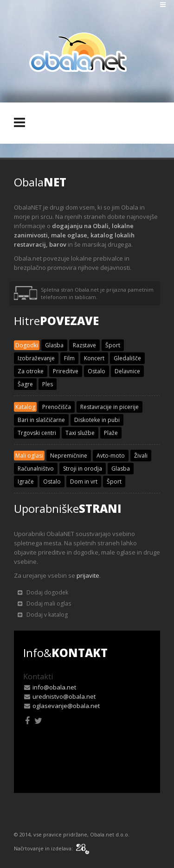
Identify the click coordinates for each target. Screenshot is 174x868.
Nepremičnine (69, 456)
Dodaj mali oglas (44, 603)
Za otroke (31, 371)
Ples (48, 384)
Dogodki (27, 345)
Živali (141, 456)
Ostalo (97, 371)
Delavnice (127, 371)
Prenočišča (57, 407)
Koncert (94, 358)
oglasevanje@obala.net (66, 706)
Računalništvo (36, 469)
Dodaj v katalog (43, 615)
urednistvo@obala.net (64, 696)
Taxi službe (80, 433)
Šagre (25, 384)
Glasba (54, 345)
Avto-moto (111, 456)
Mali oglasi (29, 456)
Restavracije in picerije (110, 407)
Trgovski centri (37, 433)
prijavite (88, 575)
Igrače (26, 482)
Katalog (25, 407)
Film (69, 358)
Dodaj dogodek (43, 592)
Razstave (84, 345)
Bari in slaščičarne (41, 420)
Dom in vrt (84, 482)
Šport (113, 345)
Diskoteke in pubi (97, 420)
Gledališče (127, 358)
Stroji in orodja (83, 469)
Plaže (111, 433)
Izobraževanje (36, 358)
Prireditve (66, 371)
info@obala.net (54, 687)
